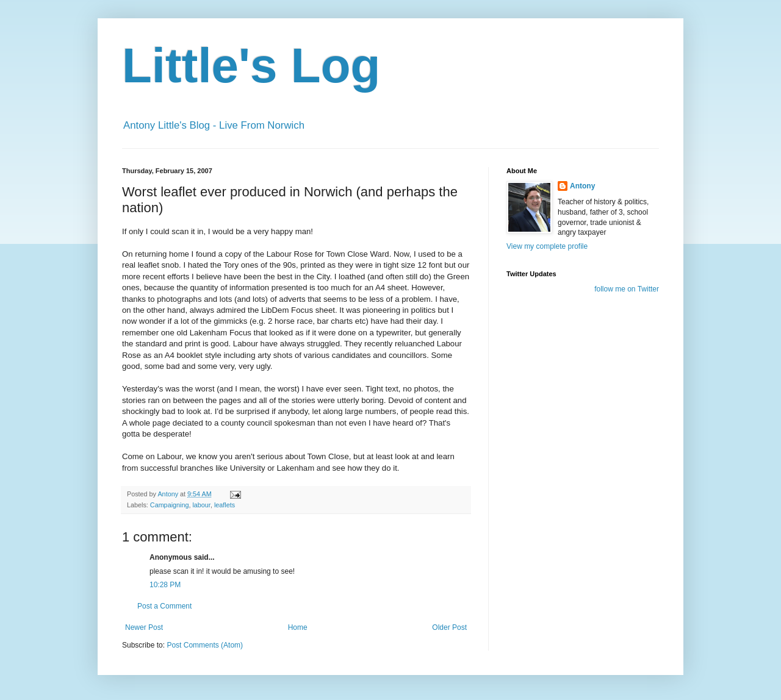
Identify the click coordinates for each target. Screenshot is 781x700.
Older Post (449, 627)
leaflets (225, 505)
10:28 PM (165, 585)
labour (201, 505)
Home (298, 627)
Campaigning (170, 505)
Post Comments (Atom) (205, 645)
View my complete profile (547, 246)
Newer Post (144, 627)
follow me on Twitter (627, 289)
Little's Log (251, 66)
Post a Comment (164, 606)
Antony (582, 186)
